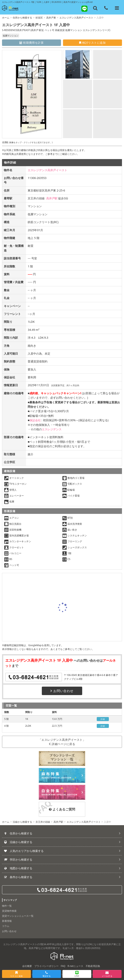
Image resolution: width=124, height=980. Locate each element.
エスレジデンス (52, 429)
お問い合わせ (62, 691)
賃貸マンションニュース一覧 (18, 916)
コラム (6, 926)
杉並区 (39, 18)
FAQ (63, 966)
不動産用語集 (93, 966)
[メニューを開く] (117, 8)
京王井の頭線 (43, 822)
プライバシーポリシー (46, 966)
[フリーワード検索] (95, 8)
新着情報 (7, 921)
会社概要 (27, 966)
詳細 (103, 719)
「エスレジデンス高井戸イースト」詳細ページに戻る (62, 742)
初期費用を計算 (32, 43)
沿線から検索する (22, 822)
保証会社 (35, 420)
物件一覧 (7, 906)
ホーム (6, 18)
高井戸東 (51, 18)
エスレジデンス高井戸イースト (76, 18)
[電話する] (106, 8)
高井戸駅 (52, 198)
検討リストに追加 (92, 43)
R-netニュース (76, 966)
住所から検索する (22, 18)
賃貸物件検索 (9, 911)
